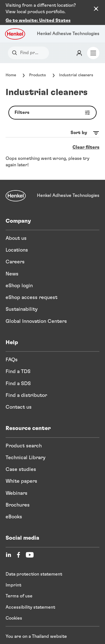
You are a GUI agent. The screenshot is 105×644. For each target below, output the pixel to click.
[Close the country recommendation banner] (96, 9)
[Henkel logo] (15, 24)
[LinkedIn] (8, 545)
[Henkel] (16, 186)
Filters (54, 103)
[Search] (16, 43)
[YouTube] (30, 545)
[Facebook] (18, 545)
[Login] (79, 43)
